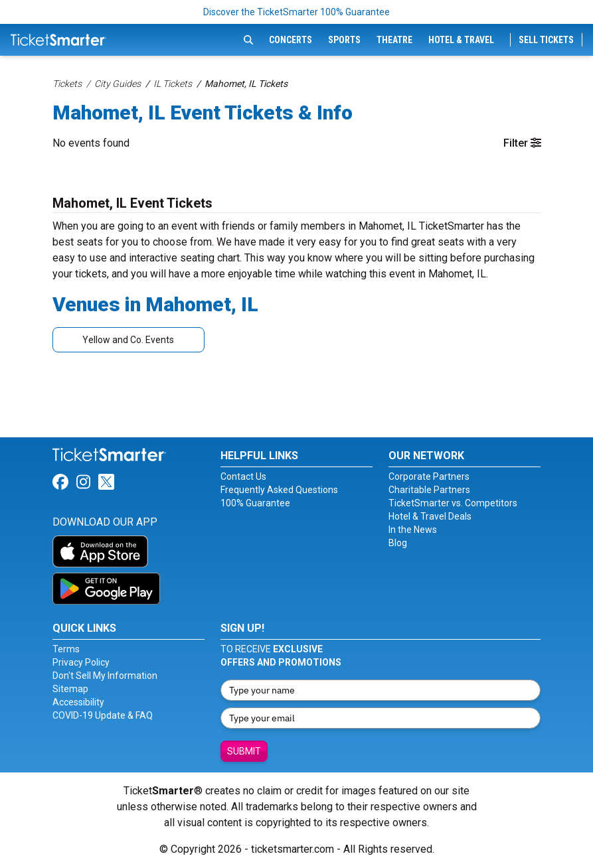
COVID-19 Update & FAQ (103, 715)
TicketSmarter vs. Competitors (453, 503)
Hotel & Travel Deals (430, 516)
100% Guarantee (255, 503)
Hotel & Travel (461, 40)
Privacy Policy (81, 662)
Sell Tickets (546, 40)
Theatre (394, 40)
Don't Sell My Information (105, 676)
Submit (244, 751)
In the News (413, 530)
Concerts (291, 40)
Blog (398, 543)
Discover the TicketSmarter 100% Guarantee (296, 12)
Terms (66, 649)
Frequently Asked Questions (279, 490)
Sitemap (70, 689)
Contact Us (243, 476)
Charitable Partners (429, 490)
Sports (344, 40)
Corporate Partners (429, 476)
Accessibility (78, 702)
